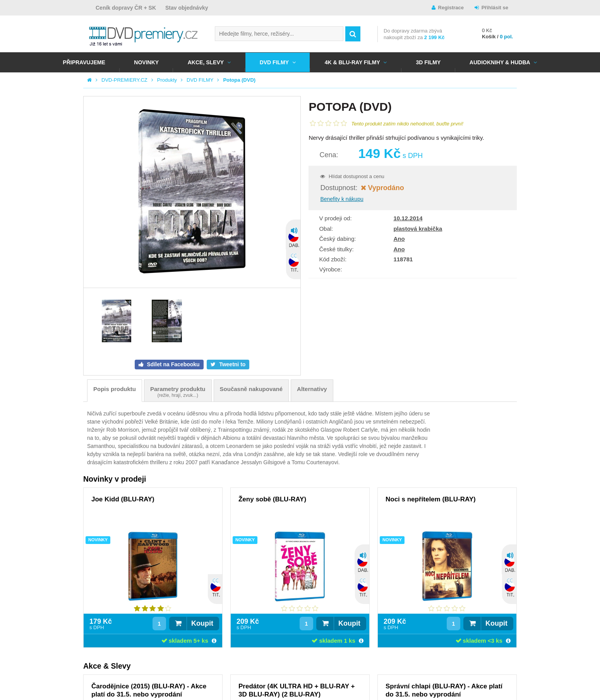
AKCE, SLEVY (206, 62)
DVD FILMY (274, 62)
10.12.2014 (408, 218)
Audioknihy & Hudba (500, 62)
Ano (399, 239)
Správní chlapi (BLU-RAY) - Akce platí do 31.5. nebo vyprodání (444, 690)
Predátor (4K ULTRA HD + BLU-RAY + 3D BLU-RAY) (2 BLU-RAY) (297, 690)
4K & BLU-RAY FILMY (352, 62)
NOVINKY (146, 62)
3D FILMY (428, 62)
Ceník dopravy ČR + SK (126, 8)
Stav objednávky (187, 8)
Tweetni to (231, 364)
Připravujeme (84, 62)
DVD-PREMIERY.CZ (124, 80)
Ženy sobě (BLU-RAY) (272, 499)
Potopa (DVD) (239, 80)
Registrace (451, 8)
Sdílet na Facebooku (173, 364)
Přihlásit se (495, 8)
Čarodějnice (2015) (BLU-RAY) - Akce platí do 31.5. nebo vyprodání (149, 690)
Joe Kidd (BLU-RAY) (123, 499)
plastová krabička (418, 229)
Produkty (167, 80)
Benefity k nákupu (342, 199)
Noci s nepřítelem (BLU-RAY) (431, 499)
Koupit (202, 623)
